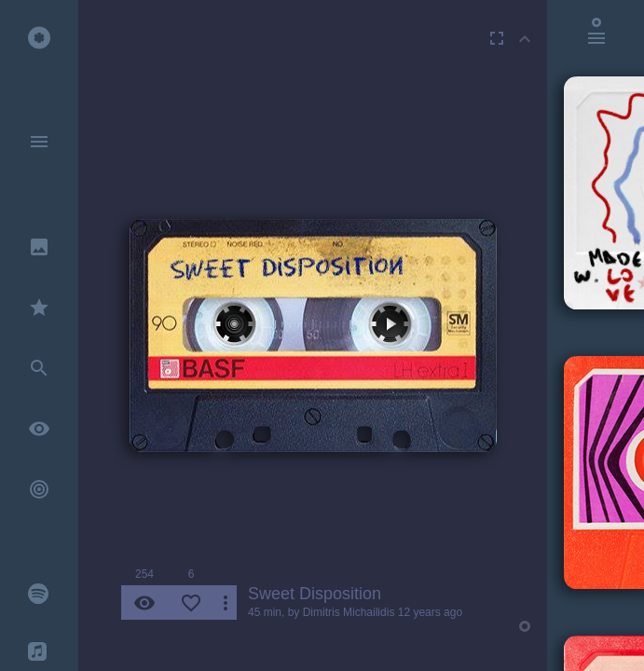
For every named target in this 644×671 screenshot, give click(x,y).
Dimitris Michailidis (349, 612)
